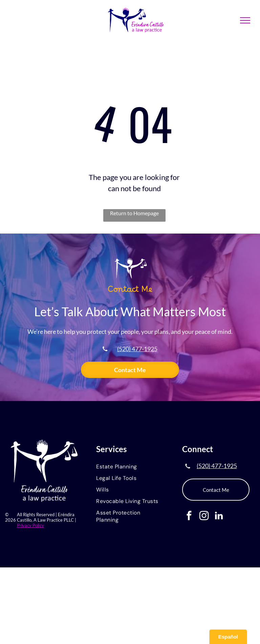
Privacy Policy (30, 525)
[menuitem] (130, 467)
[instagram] (204, 517)
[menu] (245, 20)
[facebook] (189, 517)
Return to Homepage (134, 213)
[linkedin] (219, 517)
